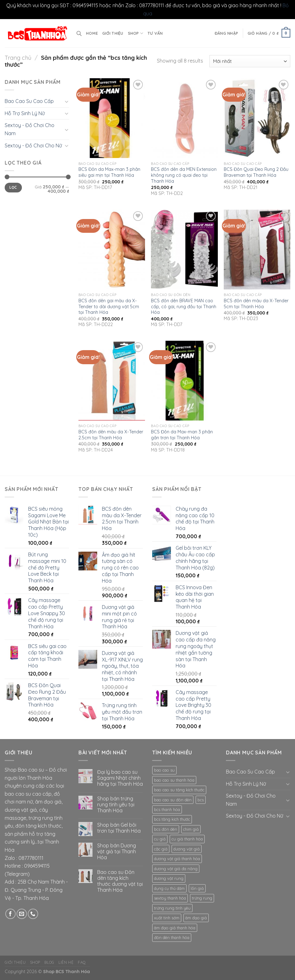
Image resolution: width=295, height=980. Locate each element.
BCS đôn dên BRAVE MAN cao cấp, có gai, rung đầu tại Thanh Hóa (184, 306)
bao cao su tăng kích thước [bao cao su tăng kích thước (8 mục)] (179, 790)
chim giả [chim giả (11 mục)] (191, 829)
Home (92, 33)
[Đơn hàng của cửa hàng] (250, 61)
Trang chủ (18, 58)
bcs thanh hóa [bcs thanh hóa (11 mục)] (167, 809)
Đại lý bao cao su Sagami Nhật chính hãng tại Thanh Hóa (120, 778)
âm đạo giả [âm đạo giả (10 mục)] (196, 918)
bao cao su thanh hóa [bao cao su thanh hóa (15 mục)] (174, 780)
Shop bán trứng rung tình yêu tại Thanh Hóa (116, 805)
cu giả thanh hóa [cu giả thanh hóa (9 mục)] (187, 839)
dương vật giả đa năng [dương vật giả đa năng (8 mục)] (176, 869)
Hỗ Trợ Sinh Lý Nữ (25, 113)
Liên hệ (66, 962)
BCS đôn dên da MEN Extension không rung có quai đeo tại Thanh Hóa (184, 175)
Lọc (13, 187)
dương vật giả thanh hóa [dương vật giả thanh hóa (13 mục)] (177, 859)
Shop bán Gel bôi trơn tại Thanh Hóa (119, 828)
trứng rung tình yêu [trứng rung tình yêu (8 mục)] (172, 908)
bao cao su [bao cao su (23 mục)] (164, 770)
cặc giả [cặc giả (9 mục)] (161, 849)
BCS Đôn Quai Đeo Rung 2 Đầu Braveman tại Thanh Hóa (256, 172)
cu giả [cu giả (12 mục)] (160, 839)
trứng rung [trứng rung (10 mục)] (202, 898)
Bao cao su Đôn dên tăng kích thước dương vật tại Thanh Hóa (120, 881)
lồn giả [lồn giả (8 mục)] (197, 888)
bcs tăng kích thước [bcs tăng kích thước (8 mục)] (172, 819)
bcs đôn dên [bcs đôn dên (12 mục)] (166, 829)
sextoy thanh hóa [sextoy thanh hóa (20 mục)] (170, 898)
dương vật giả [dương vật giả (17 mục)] (187, 849)
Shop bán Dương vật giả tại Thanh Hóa (117, 852)
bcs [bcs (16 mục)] (201, 800)
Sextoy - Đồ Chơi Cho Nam (30, 129)
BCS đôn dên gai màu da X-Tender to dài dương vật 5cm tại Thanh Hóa (109, 306)
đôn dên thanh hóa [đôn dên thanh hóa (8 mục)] (172, 937)
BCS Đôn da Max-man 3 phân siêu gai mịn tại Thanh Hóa (109, 172)
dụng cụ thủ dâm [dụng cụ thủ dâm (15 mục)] (169, 888)
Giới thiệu (113, 33)
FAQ (82, 962)
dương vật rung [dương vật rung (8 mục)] (169, 878)
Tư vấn (155, 33)
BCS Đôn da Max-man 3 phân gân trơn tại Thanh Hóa (182, 435)
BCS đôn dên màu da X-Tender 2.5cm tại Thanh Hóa (111, 435)
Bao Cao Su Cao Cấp (29, 101)
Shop (135, 33)
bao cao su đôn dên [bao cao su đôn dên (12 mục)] (173, 800)
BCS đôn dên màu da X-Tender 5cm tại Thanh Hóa (256, 304)
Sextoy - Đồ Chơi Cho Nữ (33, 145)
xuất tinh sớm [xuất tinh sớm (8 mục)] (167, 918)
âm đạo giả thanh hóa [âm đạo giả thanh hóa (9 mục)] (175, 928)
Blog (49, 962)
